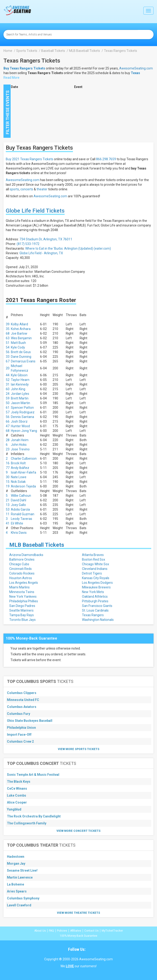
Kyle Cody (18, 347)
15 (8, 482)
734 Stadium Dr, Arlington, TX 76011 (46, 239)
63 (8, 338)
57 (8, 412)
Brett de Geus (21, 352)
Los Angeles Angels (24, 583)
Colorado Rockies (22, 573)
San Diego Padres (22, 606)
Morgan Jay (16, 864)
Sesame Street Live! (22, 870)
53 (8, 509)
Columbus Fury (19, 714)
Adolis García (20, 509)
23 (8, 449)
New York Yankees (23, 597)
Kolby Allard (19, 324)
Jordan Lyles (20, 394)
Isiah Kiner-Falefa (24, 472)
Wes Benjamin (21, 338)
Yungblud (14, 809)
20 (8, 368)
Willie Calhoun (21, 496)
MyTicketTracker (112, 931)
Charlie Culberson (24, 459)
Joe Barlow (19, 333)
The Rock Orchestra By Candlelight (34, 816)
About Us (40, 931)
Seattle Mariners (21, 610)
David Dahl (19, 500)
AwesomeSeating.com (136, 68)
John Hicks (19, 445)
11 (8, 514)
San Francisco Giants (97, 606)
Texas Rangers (93, 615)
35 (8, 329)
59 (8, 398)
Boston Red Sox (94, 559)
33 (8, 357)
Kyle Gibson (19, 375)
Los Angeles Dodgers (97, 583)
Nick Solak (18, 482)
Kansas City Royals (96, 578)
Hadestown (16, 857)
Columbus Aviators (22, 707)
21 (8, 500)
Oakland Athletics (95, 597)
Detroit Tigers (92, 573)
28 (8, 440)
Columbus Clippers (22, 693)
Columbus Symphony (23, 898)
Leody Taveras (22, 519)
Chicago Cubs (19, 564)
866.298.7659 (106, 159)
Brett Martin (20, 398)
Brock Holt (18, 463)
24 (8, 394)
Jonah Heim (20, 440)
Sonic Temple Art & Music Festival (33, 775)
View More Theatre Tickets (78, 913)
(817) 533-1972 (28, 244)
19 (8, 486)
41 (8, 523)
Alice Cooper (17, 802)
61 (8, 408)
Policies (62, 931)
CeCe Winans (17, 788)
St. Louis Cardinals (95, 610)
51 (8, 343)
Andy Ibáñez (20, 468)
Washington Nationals (98, 620)
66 (8, 421)
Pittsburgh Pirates (95, 601)
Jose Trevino (20, 449)
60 (8, 389)
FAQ (51, 931)
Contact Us (91, 931)
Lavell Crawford (19, 905)
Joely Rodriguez (23, 412)
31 (8, 384)
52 (8, 380)
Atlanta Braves (93, 555)
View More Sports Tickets (79, 749)
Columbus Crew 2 (20, 741)
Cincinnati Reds (20, 569)
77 (8, 468)
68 (8, 333)
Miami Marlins (19, 587)
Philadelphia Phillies (24, 601)
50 (8, 403)
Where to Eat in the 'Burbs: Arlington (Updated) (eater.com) (68, 248)
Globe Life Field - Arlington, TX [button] (41, 253)
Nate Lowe (19, 477)
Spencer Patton (22, 408)
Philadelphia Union (21, 728)
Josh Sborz (19, 421)
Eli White (17, 523)
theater (42, 189)
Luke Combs (17, 795)
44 (8, 375)
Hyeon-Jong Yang (24, 431)
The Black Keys (19, 782)
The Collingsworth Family (27, 823)
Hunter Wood (20, 426)
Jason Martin (20, 403)
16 (8, 463)
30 (8, 477)
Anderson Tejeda (23, 486)
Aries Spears (17, 891)
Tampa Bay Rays (22, 615)
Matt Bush (18, 343)
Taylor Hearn (20, 380)
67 (8, 361)
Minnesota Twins (22, 592)
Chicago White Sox (96, 564)
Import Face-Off (19, 735)
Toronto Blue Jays (22, 620)
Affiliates (76, 931)
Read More (11, 78)
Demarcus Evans (23, 361)
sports (14, 189)
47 (8, 426)
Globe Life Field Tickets (35, 211)
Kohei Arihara (21, 329)
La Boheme (16, 884)
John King (18, 389)
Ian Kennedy (20, 384)
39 (8, 324)
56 (8, 352)
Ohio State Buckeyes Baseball (30, 721)
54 (8, 347)
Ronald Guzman (23, 514)
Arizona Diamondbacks (26, 555)
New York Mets (93, 592)
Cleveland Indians (95, 569)
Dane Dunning (21, 357)
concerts (27, 189)
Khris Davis (19, 533)
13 (8, 505)
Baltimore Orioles (22, 559)
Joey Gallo (18, 505)
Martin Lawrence (20, 877)
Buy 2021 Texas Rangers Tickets (30, 159)
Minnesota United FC (23, 700)
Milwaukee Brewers (96, 587)
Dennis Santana (22, 417)
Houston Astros (21, 578)
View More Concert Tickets (78, 831)
